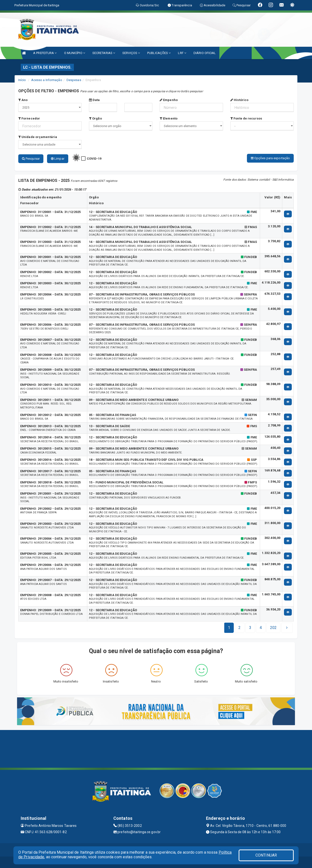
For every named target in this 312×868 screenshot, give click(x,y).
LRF (182, 53)
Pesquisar (31, 159)
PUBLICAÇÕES (159, 53)
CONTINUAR (266, 855)
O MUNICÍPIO (75, 53)
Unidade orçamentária (38, 137)
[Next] (273, 627)
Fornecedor (29, 118)
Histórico (239, 100)
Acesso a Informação (47, 80)
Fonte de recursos (246, 118)
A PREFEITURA (45, 53)
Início (22, 80)
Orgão (95, 118)
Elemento (169, 118)
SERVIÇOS (131, 53)
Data (94, 100)
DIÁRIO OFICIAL (205, 53)
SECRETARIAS (104, 53)
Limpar (58, 159)
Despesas (74, 80)
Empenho (169, 100)
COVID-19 (94, 159)
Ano (23, 100)
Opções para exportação (270, 158)
